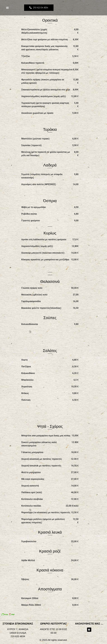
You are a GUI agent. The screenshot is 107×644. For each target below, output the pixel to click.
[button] (7, 8)
